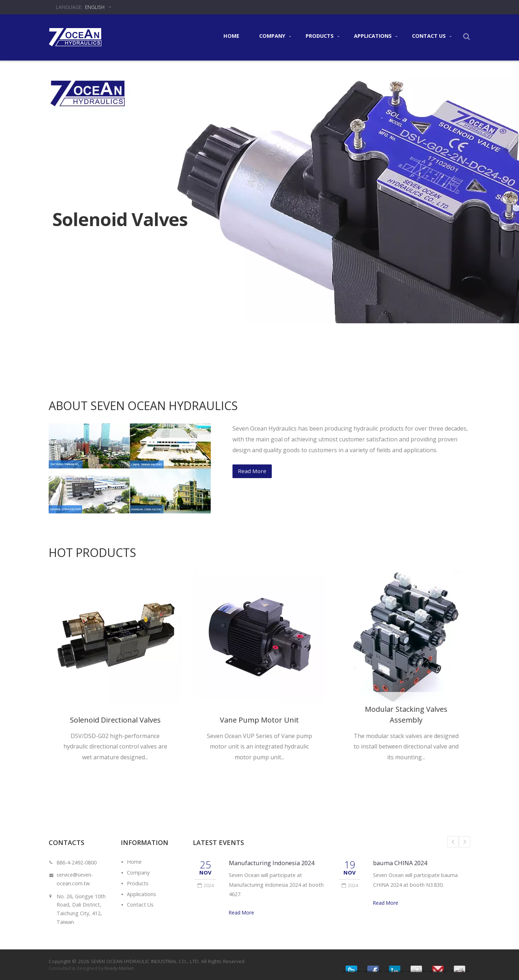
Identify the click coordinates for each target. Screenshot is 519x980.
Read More (241, 912)
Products (323, 36)
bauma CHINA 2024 (400, 863)
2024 (206, 885)
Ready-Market (119, 968)
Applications (376, 36)
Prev (453, 842)
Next (465, 842)
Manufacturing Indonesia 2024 (272, 863)
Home (231, 36)
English (95, 7)
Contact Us (432, 36)
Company (275, 36)
